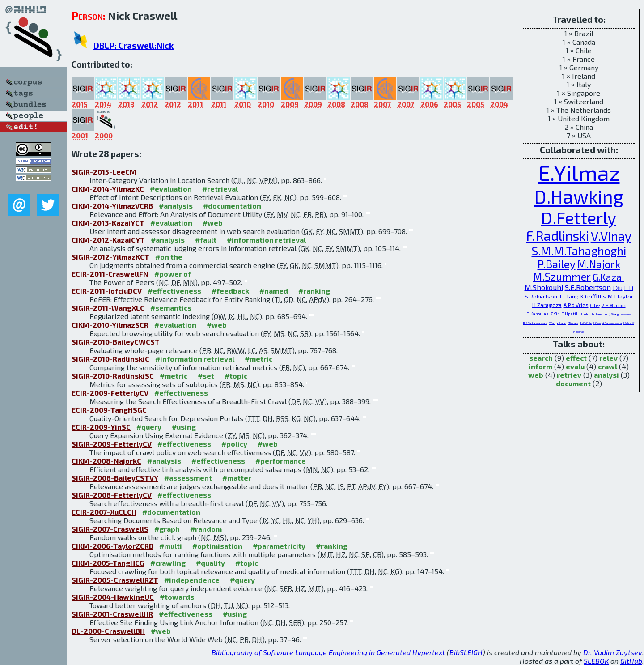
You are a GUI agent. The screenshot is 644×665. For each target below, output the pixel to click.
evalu (575, 366)
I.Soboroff (629, 323)
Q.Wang (614, 314)
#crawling (168, 563)
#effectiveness (174, 291)
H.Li (629, 288)
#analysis (176, 206)
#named (274, 291)
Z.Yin (555, 314)
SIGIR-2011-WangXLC (108, 308)
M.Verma (626, 314)
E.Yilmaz (579, 172)
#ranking (314, 291)
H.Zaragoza (547, 305)
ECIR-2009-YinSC (101, 427)
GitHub (631, 661)
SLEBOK (596, 661)
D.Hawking (579, 196)
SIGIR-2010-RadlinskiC (110, 359)
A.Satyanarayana (612, 323)
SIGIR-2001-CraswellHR (112, 614)
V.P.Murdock (614, 305)
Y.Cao (552, 323)
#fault (206, 240)
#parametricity (279, 546)
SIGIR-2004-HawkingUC (113, 597)
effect (576, 358)
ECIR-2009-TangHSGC (109, 410)
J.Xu (618, 288)
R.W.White (586, 323)
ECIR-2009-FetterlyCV (110, 393)
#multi (171, 546)
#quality (210, 563)
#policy (234, 444)
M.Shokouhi (544, 287)
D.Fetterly (579, 217)
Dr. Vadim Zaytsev (613, 652)
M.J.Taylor (621, 296)
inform (540, 366)
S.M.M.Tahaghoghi (579, 250)
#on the (169, 257)
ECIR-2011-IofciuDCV (107, 291)
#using (184, 427)
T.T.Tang (569, 296)
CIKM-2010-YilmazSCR (110, 325)
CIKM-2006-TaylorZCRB (112, 546)
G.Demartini (600, 314)
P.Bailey (557, 264)
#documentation (232, 206)
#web (213, 223)
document (573, 383)
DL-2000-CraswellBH (108, 631)
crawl (608, 366)
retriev (569, 375)
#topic (236, 376)
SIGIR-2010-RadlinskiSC (113, 376)
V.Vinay (611, 236)
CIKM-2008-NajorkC (106, 461)
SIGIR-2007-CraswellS (110, 529)
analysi (606, 375)
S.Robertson (541, 296)
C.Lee (595, 305)
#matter (237, 478)
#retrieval (220, 189)
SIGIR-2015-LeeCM (104, 172)
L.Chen (597, 323)
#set (206, 376)
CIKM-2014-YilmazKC (108, 189)
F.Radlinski (558, 236)
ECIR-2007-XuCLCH (104, 512)
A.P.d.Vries (576, 305)
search (541, 358)
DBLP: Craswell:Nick (133, 45)
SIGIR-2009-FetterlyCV (112, 444)
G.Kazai (608, 277)
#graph (167, 529)
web (536, 375)
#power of (173, 274)
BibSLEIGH (466, 652)
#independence (192, 580)
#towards (177, 597)
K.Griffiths (593, 296)
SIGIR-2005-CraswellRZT (115, 580)
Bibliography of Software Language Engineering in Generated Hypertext (328, 652)
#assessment (188, 478)
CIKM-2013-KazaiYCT (108, 223)
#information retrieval (266, 240)
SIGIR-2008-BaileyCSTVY (115, 478)
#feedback (230, 291)
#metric (258, 359)
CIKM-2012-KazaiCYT (108, 240)
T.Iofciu (585, 314)
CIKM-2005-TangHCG (108, 563)
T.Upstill (570, 314)
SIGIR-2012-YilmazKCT (110, 257)
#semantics (171, 308)
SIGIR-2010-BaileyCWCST (116, 342)
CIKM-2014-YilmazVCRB (112, 206)
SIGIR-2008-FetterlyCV (112, 495)
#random (206, 529)
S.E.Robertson (588, 287)
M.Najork (599, 264)
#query (149, 427)
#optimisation (217, 546)
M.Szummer (562, 277)
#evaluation (171, 189)
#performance (281, 461)
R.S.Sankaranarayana (535, 323)
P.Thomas (579, 331)
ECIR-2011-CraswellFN (110, 274)
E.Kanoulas (538, 314)
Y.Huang (561, 323)
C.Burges (573, 323)
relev (608, 358)
